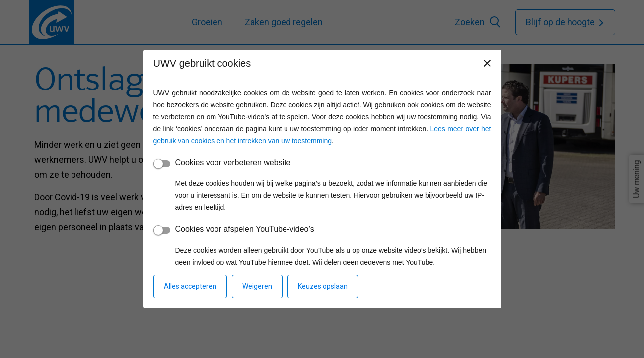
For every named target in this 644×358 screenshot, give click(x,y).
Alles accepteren (190, 286)
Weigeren (257, 286)
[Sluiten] (487, 63)
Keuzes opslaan (323, 286)
